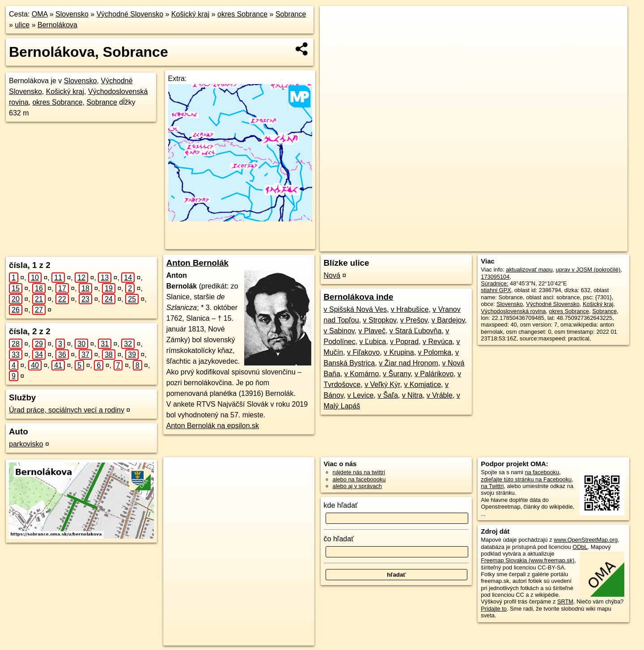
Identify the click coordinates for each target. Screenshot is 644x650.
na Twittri (492, 486)
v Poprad (404, 342)
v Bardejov (448, 320)
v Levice (361, 395)
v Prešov (414, 320)
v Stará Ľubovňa (416, 331)
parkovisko (26, 444)
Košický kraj (190, 14)
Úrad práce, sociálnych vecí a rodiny (67, 410)
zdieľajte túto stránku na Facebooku (526, 479)
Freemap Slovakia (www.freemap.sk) (527, 560)
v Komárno (362, 374)
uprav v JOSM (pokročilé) (588, 270)
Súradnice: (494, 283)
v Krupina (399, 352)
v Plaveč (372, 331)
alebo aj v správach (357, 486)
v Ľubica (373, 342)
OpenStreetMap (459, 245)
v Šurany (397, 374)
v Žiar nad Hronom (409, 363)
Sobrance (291, 14)
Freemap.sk (505, 245)
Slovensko (72, 14)
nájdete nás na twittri (359, 472)
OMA (40, 14)
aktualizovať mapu (529, 270)
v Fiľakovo (363, 352)
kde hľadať (341, 505)
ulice (22, 25)
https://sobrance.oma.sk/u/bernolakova (580, 245)
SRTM (565, 601)
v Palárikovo (434, 374)
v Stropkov (380, 320)
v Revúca (438, 342)
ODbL (580, 547)
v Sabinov (339, 331)
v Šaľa (388, 395)
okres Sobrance (242, 14)
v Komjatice (422, 384)
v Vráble (440, 395)
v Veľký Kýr (382, 384)
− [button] (335, 35)
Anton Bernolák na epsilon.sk (213, 426)
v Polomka (435, 352)
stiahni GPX (496, 290)
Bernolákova (57, 25)
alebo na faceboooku (359, 479)
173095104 (495, 277)
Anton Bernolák (197, 263)
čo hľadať (339, 539)
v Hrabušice (410, 309)
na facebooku (542, 472)
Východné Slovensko (130, 14)
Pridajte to (494, 609)
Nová (332, 275)
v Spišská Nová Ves (355, 309)
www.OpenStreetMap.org (586, 540)
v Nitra (412, 395)
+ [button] (335, 21)
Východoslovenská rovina (513, 311)
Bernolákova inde (359, 297)
